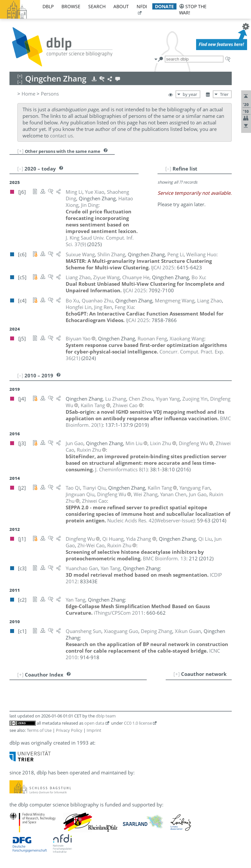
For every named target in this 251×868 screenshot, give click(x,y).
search (97, 6)
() (121, 469)
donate (164, 6)
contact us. (62, 136)
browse (71, 6)
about (121, 6)
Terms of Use (39, 730)
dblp (48, 6)
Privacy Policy (69, 730)
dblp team (106, 716)
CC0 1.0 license (138, 723)
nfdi (142, 6)
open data (94, 723)
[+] (20, 151)
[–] (168, 169)
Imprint (94, 730)
